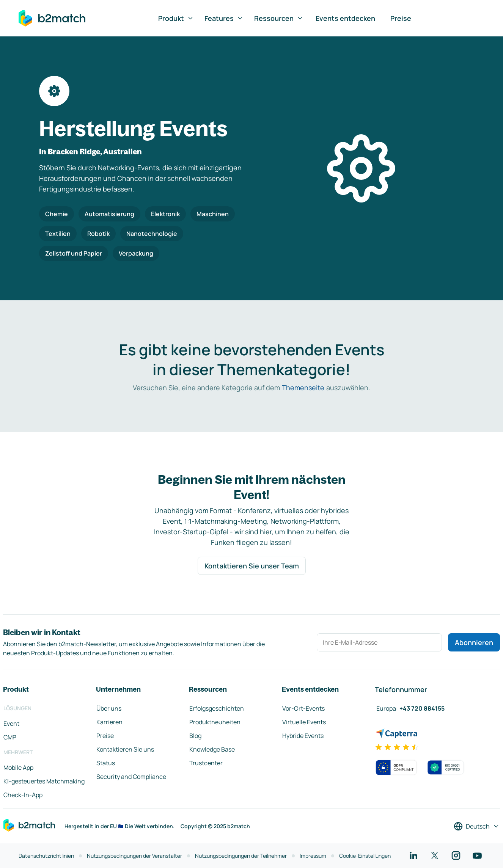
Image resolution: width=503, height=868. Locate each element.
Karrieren (109, 722)
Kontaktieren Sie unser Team (252, 566)
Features (224, 18)
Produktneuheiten (215, 722)
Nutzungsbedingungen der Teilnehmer (241, 856)
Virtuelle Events (304, 722)
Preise (401, 18)
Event (11, 724)
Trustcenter (206, 763)
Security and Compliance (131, 777)
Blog (195, 736)
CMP (10, 737)
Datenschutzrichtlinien (46, 856)
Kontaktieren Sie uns (125, 749)
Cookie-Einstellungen (365, 856)
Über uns (109, 708)
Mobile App (18, 768)
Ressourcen (279, 18)
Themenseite (303, 388)
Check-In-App (23, 795)
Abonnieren (474, 642)
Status (106, 763)
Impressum (313, 856)
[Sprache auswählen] (477, 826)
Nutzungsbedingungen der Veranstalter (134, 856)
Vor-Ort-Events (303, 708)
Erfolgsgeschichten (217, 708)
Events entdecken (345, 18)
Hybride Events (303, 736)
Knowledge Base (212, 749)
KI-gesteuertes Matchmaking (44, 781)
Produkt (176, 18)
